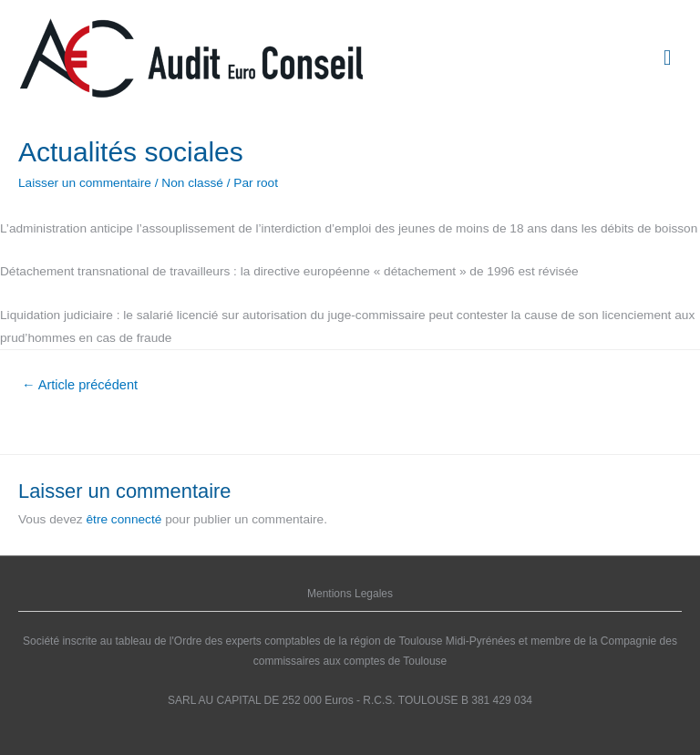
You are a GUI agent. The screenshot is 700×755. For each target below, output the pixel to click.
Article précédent (80, 385)
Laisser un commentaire (85, 183)
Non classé (192, 183)
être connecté (124, 519)
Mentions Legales (350, 594)
